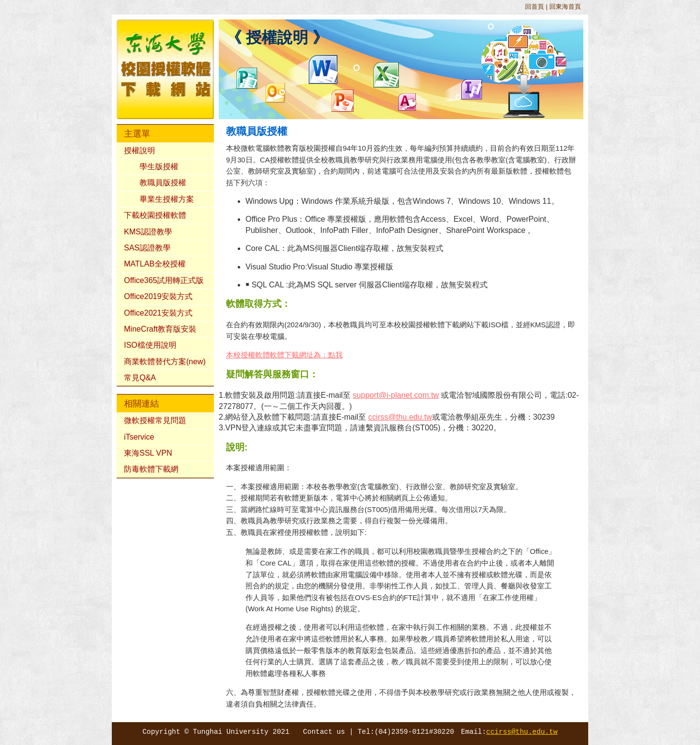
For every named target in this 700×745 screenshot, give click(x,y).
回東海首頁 (565, 7)
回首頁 (534, 7)
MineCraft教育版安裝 (160, 329)
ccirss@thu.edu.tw (400, 417)
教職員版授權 (163, 183)
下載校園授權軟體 (155, 215)
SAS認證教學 (147, 248)
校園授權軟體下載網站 (437, 325)
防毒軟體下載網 (151, 469)
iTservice (139, 437)
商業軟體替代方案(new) (165, 362)
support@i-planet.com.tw (396, 395)
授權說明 (140, 151)
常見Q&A (140, 378)
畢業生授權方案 (167, 199)
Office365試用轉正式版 (164, 280)
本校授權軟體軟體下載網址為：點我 (284, 355)
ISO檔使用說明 (150, 345)
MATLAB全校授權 (155, 264)
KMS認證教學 (148, 232)
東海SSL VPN (148, 453)
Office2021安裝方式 (158, 313)
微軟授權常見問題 (155, 420)
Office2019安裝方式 (158, 296)
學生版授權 (159, 167)
